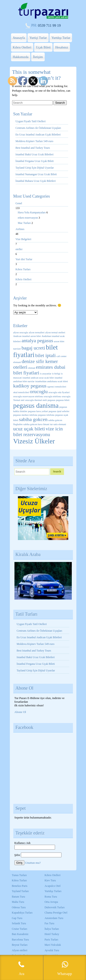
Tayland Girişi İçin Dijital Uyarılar (35, 168)
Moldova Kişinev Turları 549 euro (35, 141)
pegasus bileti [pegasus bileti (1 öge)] (63, 400)
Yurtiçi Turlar (38, 38)
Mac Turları (25, 223)
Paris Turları (51, 940)
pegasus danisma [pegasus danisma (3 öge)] (36, 405)
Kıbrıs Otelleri (22, 47)
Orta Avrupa (51, 902)
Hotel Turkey (52, 934)
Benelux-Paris (20, 886)
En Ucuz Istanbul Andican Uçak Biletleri (38, 135)
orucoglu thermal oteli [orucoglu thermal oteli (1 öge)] (36, 400)
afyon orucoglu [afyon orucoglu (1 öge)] (21, 332)
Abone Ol (20, 712)
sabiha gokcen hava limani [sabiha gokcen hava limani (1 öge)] (36, 424)
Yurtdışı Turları (53, 891)
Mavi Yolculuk (53, 945)
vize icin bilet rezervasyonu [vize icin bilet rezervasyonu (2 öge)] (38, 432)
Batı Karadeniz (20, 934)
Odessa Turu (19, 907)
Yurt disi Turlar (24, 259)
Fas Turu (49, 923)
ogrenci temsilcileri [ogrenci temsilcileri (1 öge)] (57, 387)
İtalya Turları (52, 929)
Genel (19, 203)
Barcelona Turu (20, 940)
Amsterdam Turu (54, 918)
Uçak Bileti (43, 47)
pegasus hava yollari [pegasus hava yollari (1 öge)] (38, 411)
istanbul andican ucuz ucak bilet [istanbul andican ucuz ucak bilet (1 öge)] (38, 378)
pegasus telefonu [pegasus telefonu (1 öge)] (46, 415)
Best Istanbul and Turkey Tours (33, 148)
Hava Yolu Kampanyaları (32, 212)
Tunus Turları (19, 875)
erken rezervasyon (28, 218)
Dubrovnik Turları (55, 907)
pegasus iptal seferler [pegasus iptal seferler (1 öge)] (59, 411)
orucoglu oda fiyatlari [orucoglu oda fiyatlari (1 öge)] (59, 392)
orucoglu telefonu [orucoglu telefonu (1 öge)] (52, 396)
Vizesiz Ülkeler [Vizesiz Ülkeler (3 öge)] (34, 441)
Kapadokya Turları (22, 913)
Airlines (20, 229)
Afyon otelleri (20, 950)
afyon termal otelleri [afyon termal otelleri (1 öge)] (55, 332)
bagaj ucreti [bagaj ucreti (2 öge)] (33, 348)
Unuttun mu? (33, 863)
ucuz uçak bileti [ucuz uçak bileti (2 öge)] (29, 429)
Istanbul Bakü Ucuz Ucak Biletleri (35, 154)
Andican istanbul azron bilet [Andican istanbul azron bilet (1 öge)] (27, 336)
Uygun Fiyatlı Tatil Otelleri (31, 121)
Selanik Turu (19, 923)
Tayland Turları (20, 891)
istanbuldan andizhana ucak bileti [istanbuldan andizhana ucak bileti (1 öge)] (52, 381)
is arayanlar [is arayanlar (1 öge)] (46, 374)
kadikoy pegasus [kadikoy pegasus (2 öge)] (30, 386)
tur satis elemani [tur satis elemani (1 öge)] (58, 424)
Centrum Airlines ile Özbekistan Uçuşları (38, 128)
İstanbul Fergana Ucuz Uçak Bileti (35, 161)
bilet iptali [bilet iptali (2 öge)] (46, 355)
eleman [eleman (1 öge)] (32, 368)
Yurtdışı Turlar (61, 38)
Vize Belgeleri (24, 239)
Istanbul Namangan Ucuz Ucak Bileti (36, 174)
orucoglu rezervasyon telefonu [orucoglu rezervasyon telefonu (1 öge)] (28, 396)
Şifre (17, 855)
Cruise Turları (20, 929)
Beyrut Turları (20, 945)
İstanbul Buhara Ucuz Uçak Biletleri (36, 181)
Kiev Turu (50, 880)
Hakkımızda (21, 57)
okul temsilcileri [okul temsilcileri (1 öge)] (21, 392)
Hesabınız (62, 47)
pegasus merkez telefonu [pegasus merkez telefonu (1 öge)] (25, 415)
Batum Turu (19, 897)
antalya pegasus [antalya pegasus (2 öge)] (37, 341)
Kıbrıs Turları (23, 269)
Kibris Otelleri (24, 279)
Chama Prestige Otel (56, 913)
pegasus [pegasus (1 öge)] (51, 400)
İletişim (38, 57)
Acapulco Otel (53, 886)
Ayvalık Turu (52, 950)
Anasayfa (19, 38)
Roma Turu (51, 897)
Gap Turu (17, 918)
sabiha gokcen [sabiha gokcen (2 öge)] (33, 419)
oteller (19, 249)
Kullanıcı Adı (22, 843)
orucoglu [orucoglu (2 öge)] (39, 392)
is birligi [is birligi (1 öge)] (56, 374)
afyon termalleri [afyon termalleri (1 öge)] (37, 332)
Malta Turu (18, 902)
